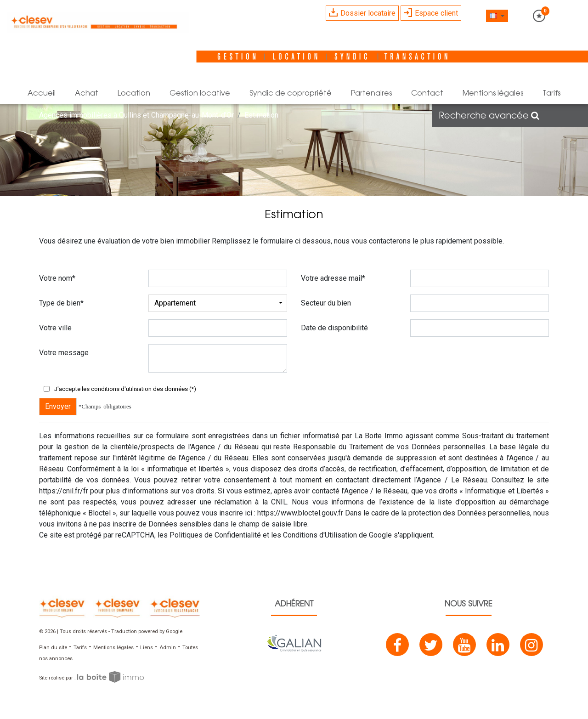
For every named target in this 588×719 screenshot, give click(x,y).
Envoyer (58, 406)
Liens (147, 648)
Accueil (42, 94)
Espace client (431, 13)
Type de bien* (61, 303)
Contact (427, 94)
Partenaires (371, 94)
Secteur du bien (326, 303)
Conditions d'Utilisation (320, 535)
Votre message (64, 353)
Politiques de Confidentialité (215, 535)
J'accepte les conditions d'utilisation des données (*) (125, 389)
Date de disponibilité (334, 328)
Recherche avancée (489, 116)
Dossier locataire (362, 13)
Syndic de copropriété (291, 94)
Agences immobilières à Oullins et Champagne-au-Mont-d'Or (136, 115)
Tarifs (551, 94)
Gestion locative (200, 94)
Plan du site (53, 648)
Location (134, 94)
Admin (168, 648)
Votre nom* (57, 278)
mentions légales (493, 94)
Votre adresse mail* (333, 278)
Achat (87, 94)
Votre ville (55, 328)
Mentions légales (113, 648)
